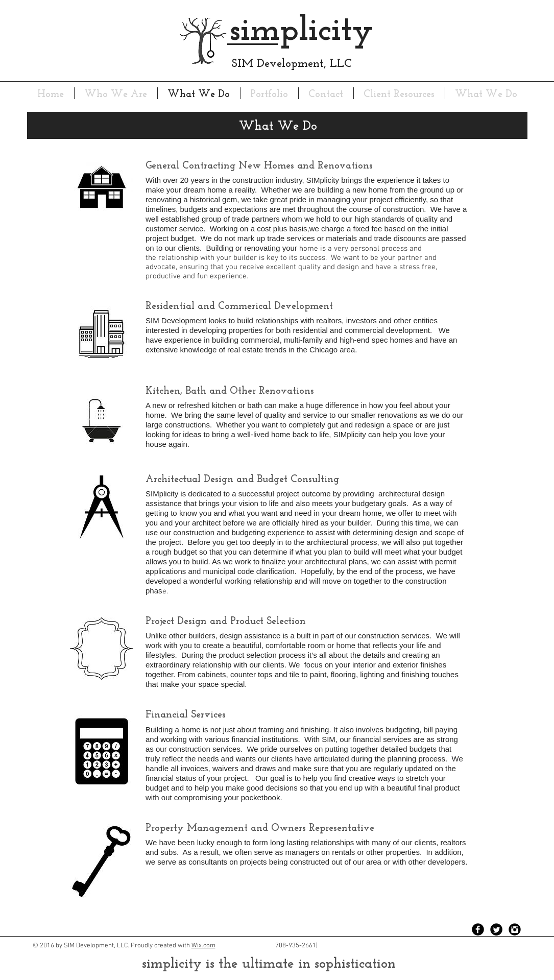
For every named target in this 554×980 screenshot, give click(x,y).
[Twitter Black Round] (496, 929)
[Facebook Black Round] (478, 929)
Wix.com (203, 946)
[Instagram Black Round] (515, 929)
